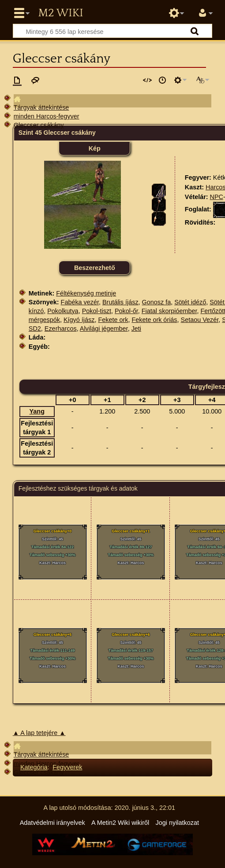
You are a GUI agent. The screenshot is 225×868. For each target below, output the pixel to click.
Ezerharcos (61, 329)
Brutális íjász (120, 302)
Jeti (136, 329)
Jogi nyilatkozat (177, 823)
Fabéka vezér (80, 302)
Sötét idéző (190, 302)
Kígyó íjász (79, 320)
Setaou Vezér (200, 320)
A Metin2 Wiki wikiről (120, 823)
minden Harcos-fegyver (47, 116)
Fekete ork (113, 320)
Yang (37, 411)
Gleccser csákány (39, 125)
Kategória (34, 767)
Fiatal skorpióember (169, 311)
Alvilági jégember (104, 329)
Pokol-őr (126, 311)
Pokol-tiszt (97, 311)
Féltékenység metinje (86, 293)
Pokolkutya (63, 311)
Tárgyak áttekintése (41, 107)
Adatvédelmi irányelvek (52, 823)
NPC (217, 197)
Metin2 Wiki (60, 13)
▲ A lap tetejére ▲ (39, 733)
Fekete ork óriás (154, 320)
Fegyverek (67, 767)
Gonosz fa (157, 302)
